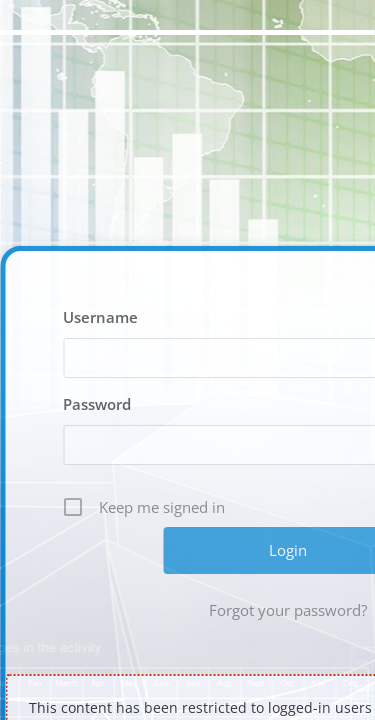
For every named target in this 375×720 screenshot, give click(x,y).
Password (97, 404)
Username (100, 317)
